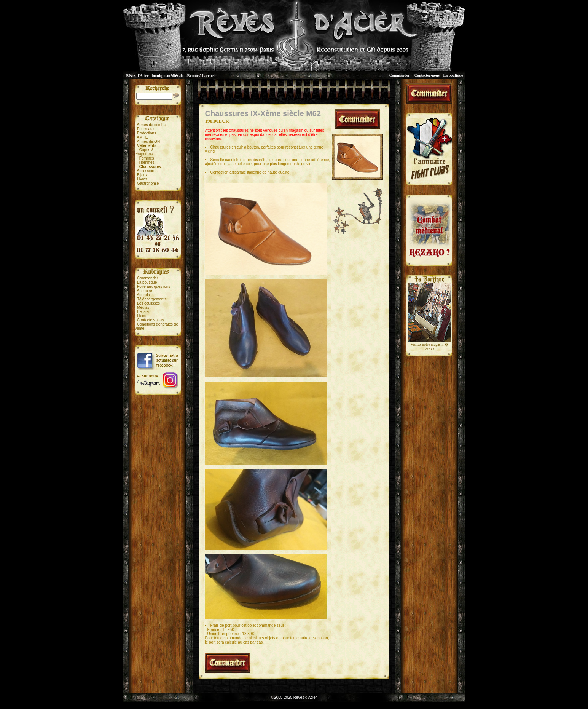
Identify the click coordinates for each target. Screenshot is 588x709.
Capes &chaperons (144, 152)
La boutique (453, 75)
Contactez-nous (427, 75)
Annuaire (145, 291)
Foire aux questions (154, 287)
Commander (400, 75)
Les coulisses (148, 303)
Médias (143, 307)
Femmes (147, 158)
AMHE (143, 137)
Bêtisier (143, 312)
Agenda (143, 295)
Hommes (147, 162)
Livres (142, 179)
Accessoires (147, 171)
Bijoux (142, 175)
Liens (142, 316)
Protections (147, 133)
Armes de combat (152, 125)
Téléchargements (152, 299)
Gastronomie (148, 183)
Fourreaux (146, 129)
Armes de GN (149, 141)
